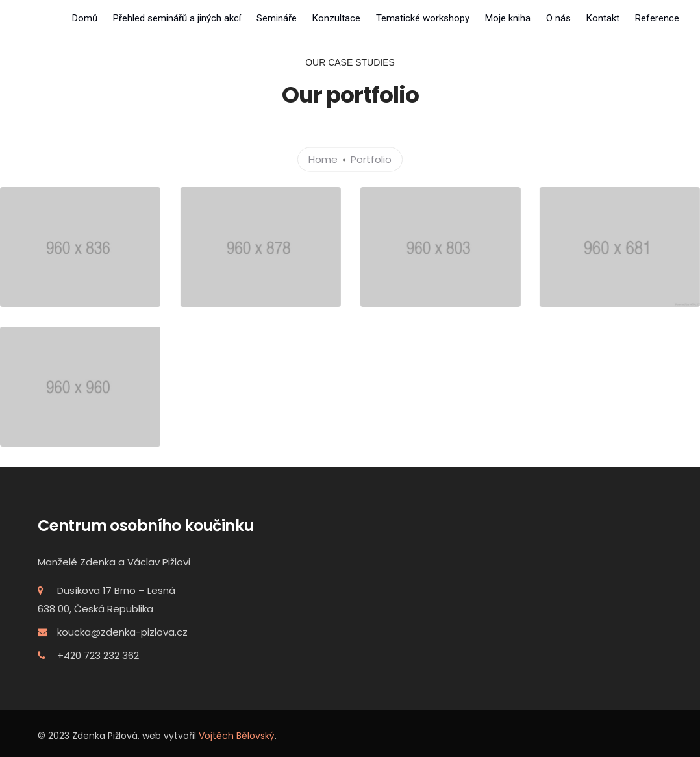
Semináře (277, 18)
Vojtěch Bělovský (237, 735)
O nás (558, 18)
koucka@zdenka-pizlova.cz (122, 631)
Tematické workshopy (423, 18)
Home (323, 159)
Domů (85, 18)
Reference (657, 18)
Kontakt (603, 18)
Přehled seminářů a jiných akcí (177, 18)
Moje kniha (508, 18)
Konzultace (336, 18)
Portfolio (371, 159)
